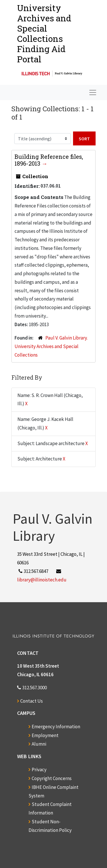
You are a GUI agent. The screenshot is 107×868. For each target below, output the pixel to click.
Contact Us (32, 701)
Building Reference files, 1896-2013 (49, 160)
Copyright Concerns (52, 778)
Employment (45, 735)
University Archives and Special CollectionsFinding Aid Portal (44, 33)
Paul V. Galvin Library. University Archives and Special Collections (51, 346)
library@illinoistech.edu (42, 580)
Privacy (39, 770)
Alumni (39, 744)
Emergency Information (56, 727)
